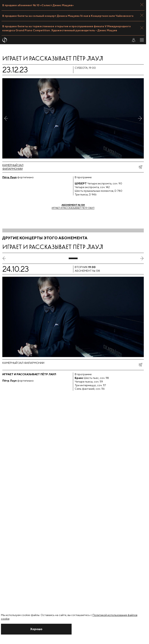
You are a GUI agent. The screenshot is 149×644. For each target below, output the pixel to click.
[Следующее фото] (140, 118)
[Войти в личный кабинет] (134, 40)
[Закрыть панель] (142, 5)
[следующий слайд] (142, 258)
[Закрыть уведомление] (36, 629)
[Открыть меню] (142, 40)
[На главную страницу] (63, 40)
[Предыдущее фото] (6, 118)
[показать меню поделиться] (140, 167)
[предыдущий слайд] (4, 258)
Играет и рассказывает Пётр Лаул (73, 206)
